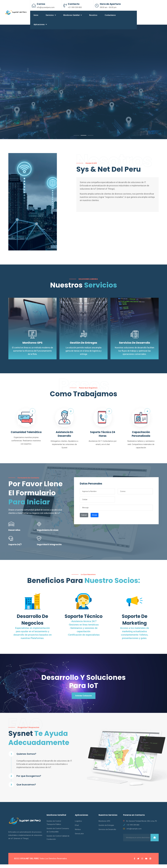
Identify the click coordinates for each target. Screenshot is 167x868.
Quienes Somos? (26, 757)
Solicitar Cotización (83, 699)
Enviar (95, 518)
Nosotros (93, 15)
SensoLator (79, 837)
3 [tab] (90, 138)
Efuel (77, 829)
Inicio (36, 15)
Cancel (84, 518)
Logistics (78, 825)
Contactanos (110, 15)
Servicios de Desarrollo (135, 346)
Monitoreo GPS (32, 346)
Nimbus (78, 833)
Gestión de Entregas (84, 346)
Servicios (51, 15)
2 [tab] (83, 138)
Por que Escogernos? (29, 780)
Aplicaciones (40, 24)
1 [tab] (77, 138)
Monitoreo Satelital (73, 15)
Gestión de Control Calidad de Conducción (58, 841)
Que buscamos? (26, 788)
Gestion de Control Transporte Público (54, 826)
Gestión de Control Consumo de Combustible (58, 834)
